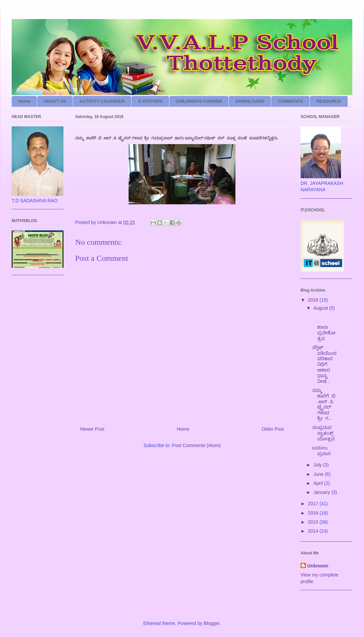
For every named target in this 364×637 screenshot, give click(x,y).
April (319, 483)
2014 (314, 531)
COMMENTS (291, 101)
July (318, 465)
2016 (314, 513)
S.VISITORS (150, 101)
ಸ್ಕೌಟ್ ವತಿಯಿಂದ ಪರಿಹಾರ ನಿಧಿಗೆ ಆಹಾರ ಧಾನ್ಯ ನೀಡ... (324, 364)
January (322, 492)
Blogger (212, 623)
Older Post (273, 429)
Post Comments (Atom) (196, 445)
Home (24, 101)
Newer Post (92, 429)
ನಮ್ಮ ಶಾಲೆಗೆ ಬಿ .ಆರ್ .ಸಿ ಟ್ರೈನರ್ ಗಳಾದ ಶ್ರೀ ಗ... (324, 404)
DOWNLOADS (250, 101)
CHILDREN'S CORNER (199, 101)
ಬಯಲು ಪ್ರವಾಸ (323, 451)
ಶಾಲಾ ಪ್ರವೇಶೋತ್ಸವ (325, 327)
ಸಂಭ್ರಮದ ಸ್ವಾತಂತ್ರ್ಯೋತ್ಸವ (324, 433)
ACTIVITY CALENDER (102, 101)
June (319, 474)
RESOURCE (329, 101)
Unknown (318, 566)
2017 (314, 504)
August (321, 308)
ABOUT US (55, 101)
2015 (314, 522)
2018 (314, 300)
